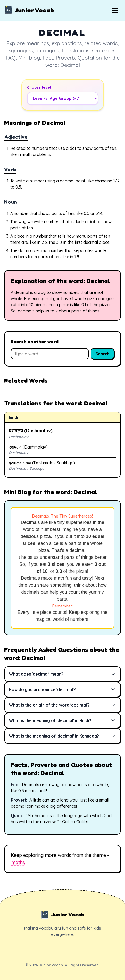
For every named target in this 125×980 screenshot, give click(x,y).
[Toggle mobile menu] (115, 10)
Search (102, 354)
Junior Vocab (29, 10)
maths (18, 862)
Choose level (39, 87)
